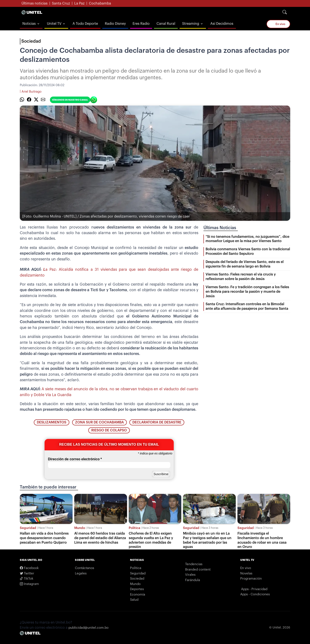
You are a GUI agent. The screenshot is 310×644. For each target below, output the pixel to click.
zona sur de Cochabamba (99, 422)
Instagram (29, 584)
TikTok (27, 579)
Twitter (27, 573)
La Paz (79, 3)
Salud (134, 600)
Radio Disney (115, 24)
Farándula (193, 580)
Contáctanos (84, 568)
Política (134, 528)
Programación (251, 579)
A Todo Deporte (85, 24)
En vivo (279, 24)
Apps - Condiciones (255, 594)
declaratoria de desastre (157, 422)
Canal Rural (166, 24)
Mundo (80, 528)
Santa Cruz (61, 3)
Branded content (198, 570)
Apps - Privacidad (254, 589)
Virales (190, 575)
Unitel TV (54, 24)
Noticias (29, 24)
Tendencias (194, 564)
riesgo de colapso (109, 430)
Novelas (246, 573)
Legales (81, 573)
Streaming (191, 24)
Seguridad (28, 528)
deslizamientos (52, 422)
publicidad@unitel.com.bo (88, 628)
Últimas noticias (35, 3)
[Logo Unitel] (32, 12)
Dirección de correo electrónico (75, 459)
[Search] (285, 12)
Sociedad (31, 41)
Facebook (29, 568)
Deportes (137, 589)
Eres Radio (141, 24)
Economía (138, 595)
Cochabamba (100, 3)
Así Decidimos (222, 24)
